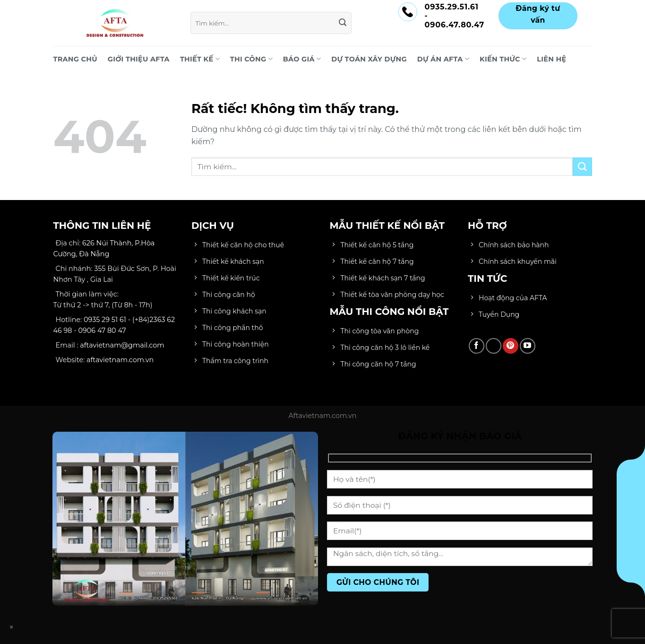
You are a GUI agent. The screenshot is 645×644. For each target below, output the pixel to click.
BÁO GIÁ (302, 59)
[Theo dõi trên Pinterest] (511, 346)
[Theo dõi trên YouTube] (528, 346)
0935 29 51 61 (105, 320)
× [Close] (12, 627)
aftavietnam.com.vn (120, 360)
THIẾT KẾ (200, 59)
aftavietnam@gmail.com (122, 345)
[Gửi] (343, 23)
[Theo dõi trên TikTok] (494, 346)
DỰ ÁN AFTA (443, 59)
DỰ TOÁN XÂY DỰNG (369, 59)
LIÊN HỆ (551, 59)
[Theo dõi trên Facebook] (477, 346)
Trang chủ (75, 59)
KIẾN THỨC (503, 59)
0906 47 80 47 (102, 331)
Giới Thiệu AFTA (139, 59)
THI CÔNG (251, 59)
